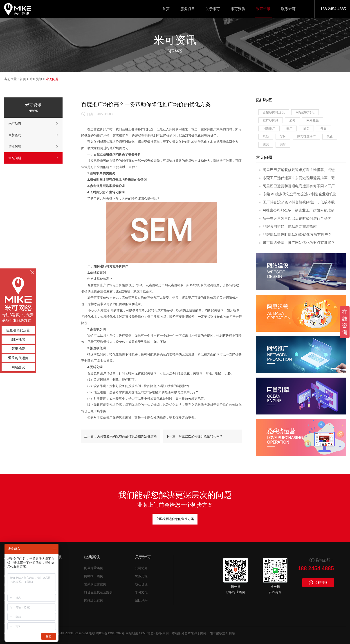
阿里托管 (18, 349)
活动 (266, 137)
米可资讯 (36, 79)
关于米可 (143, 557)
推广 (289, 128)
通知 (292, 120)
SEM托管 (18, 339)
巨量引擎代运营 (18, 330)
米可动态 (33, 124)
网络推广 (269, 128)
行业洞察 (33, 146)
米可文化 (141, 592)
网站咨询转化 (305, 112)
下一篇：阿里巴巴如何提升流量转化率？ (194, 436)
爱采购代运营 (18, 358)
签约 (283, 137)
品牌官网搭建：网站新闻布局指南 (288, 226)
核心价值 (141, 584)
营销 (283, 145)
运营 (266, 145)
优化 (330, 137)
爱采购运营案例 (95, 584)
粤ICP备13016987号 (110, 633)
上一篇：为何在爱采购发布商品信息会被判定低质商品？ (121, 439)
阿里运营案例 (94, 568)
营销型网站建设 (274, 112)
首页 (23, 79)
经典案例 (92, 557)
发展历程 (141, 576)
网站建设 (313, 120)
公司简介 (141, 568)
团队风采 (141, 600)
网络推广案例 (94, 576)
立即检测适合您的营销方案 (175, 519)
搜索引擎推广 (306, 137)
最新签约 (33, 135)
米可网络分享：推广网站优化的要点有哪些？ (297, 243)
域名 (306, 128)
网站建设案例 (94, 600)
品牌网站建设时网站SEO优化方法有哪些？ (295, 235)
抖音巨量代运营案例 (98, 592)
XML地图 (147, 633)
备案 (323, 128)
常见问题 (52, 79)
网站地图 (132, 633)
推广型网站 (271, 120)
